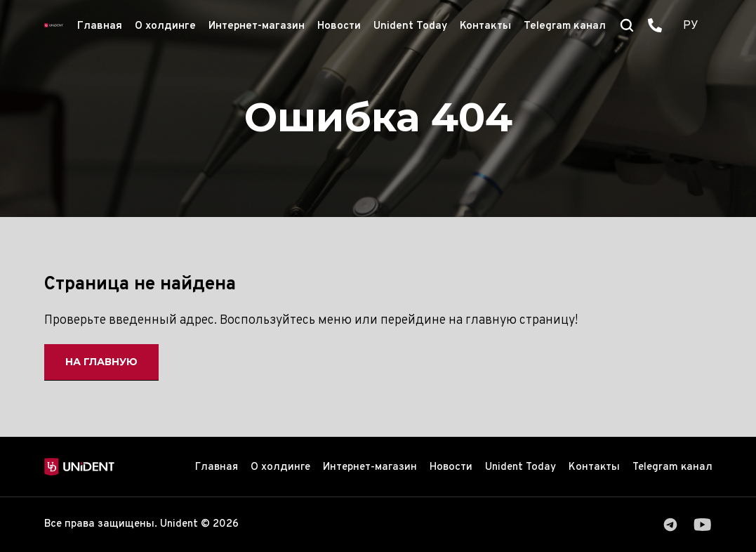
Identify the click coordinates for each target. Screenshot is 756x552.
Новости (339, 26)
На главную (101, 362)
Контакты (485, 26)
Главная (100, 26)
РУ (691, 26)
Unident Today (410, 26)
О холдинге (165, 26)
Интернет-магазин (257, 26)
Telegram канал (565, 26)
